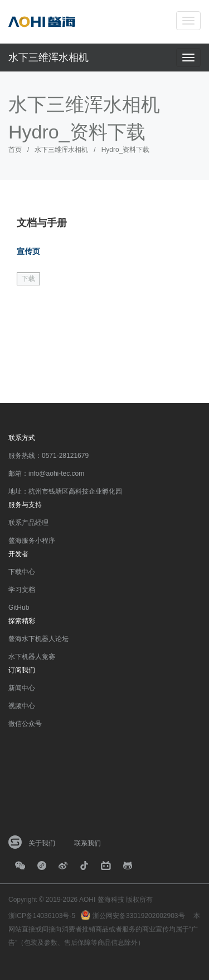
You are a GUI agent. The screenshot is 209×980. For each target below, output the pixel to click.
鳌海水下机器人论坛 (38, 639)
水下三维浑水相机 (48, 58)
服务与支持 (25, 505)
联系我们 (88, 843)
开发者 (18, 554)
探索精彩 (22, 621)
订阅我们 (22, 670)
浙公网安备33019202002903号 (138, 916)
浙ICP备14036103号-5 (42, 916)
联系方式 (22, 438)
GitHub (19, 608)
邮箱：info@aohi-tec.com (46, 474)
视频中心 (22, 706)
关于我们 (42, 843)
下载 (28, 279)
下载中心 (22, 572)
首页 (15, 150)
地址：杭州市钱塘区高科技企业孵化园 (65, 491)
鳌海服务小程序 (32, 541)
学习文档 (22, 590)
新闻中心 (22, 688)
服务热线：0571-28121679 (48, 456)
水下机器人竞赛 (32, 657)
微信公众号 (25, 724)
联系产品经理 (28, 523)
